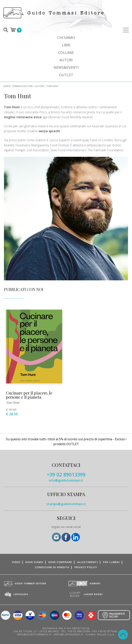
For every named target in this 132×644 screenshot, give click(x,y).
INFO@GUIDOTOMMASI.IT (34, 634)
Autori (66, 60)
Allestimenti (88, 562)
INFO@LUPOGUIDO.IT (69, 634)
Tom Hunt (13, 402)
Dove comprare (60, 562)
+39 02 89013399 (66, 474)
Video (16, 562)
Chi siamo (66, 38)
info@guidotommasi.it (66, 480)
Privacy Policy (86, 567)
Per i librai (111, 562)
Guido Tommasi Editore (18, 86)
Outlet (66, 75)
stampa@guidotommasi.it (66, 504)
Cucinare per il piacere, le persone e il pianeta (29, 395)
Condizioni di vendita (52, 567)
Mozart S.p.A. (106, 634)
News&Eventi (66, 67)
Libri (66, 45)
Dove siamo (34, 562)
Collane (66, 52)
